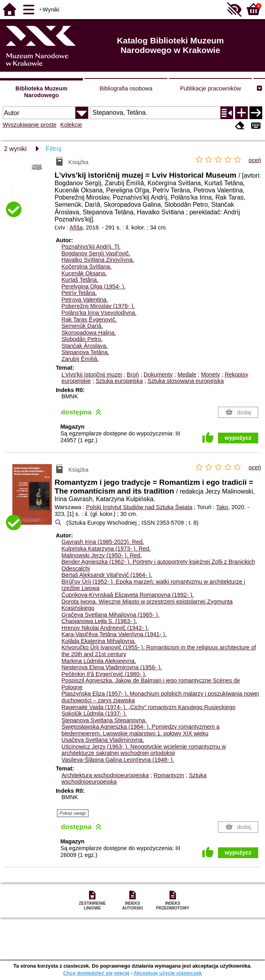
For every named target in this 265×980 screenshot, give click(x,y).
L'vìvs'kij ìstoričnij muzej (92, 374)
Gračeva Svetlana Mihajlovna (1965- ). (110, 615)
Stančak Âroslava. (84, 346)
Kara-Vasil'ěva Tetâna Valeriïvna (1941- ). (114, 634)
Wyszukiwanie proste (30, 125)
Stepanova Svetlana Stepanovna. (104, 720)
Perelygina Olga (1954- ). (93, 286)
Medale (187, 374)
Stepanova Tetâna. (85, 352)
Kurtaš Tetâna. (80, 280)
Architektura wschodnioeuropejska (105, 775)
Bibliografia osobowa (126, 88)
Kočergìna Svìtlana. (86, 267)
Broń (133, 374)
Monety (211, 374)
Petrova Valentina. (85, 300)
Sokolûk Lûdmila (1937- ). (94, 713)
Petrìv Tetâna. (79, 293)
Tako (222, 507)
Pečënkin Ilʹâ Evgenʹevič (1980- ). (104, 674)
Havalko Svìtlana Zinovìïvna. (98, 260)
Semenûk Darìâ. (82, 326)
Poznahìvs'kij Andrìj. (91, 247)
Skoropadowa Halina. (89, 333)
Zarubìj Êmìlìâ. (80, 359)
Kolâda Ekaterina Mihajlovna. (98, 641)
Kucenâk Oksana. (84, 273)
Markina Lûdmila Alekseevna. (99, 661)
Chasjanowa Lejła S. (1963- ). (99, 621)
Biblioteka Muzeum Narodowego (41, 92)
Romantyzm (169, 775)
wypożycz (238, 438)
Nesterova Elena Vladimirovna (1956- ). (112, 667)
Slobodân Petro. (82, 339)
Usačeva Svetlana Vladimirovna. (103, 740)
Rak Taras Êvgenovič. (89, 319)
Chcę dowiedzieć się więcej (96, 973)
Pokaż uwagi (73, 813)
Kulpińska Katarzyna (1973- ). (106, 549)
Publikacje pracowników (211, 88)
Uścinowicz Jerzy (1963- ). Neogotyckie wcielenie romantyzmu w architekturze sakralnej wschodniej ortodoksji (144, 750)
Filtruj (54, 149)
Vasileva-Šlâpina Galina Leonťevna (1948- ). (118, 760)
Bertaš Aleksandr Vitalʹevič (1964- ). (107, 575)
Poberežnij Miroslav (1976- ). (98, 306)
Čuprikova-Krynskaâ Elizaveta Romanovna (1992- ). (128, 595)
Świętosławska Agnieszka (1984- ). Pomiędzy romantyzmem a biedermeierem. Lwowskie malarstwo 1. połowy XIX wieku (140, 730)
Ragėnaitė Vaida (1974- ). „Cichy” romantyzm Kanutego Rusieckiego (148, 707)
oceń (255, 160)
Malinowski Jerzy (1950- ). (102, 555)
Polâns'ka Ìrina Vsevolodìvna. (99, 313)
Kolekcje (71, 125)
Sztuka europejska (119, 381)
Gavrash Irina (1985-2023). (103, 542)
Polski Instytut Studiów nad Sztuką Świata (139, 507)
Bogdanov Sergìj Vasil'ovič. (96, 253)
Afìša (76, 227)
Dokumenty (158, 374)
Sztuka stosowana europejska (185, 381)
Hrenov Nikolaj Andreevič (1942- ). (105, 628)
